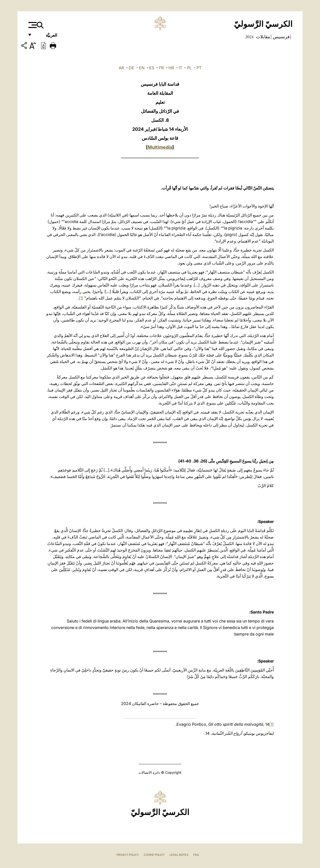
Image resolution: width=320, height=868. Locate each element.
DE (131, 68)
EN (142, 68)
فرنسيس (281, 37)
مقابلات (263, 37)
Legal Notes (179, 855)
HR (171, 68)
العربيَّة (46, 37)
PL (189, 68)
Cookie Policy (154, 855)
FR (161, 68)
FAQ (196, 855)
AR (121, 68)
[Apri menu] (32, 25)
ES (152, 68)
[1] (81, 298)
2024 (249, 37)
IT (180, 68)
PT (199, 68)
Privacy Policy (128, 855)
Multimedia (160, 147)
